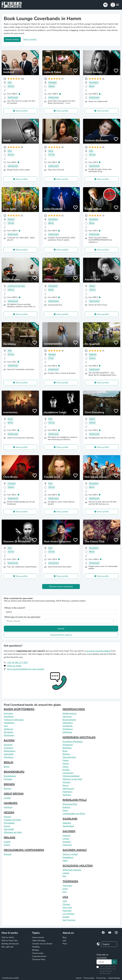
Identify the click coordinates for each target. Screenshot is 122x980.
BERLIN (8, 762)
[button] (115, 5)
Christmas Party (39, 959)
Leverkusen (68, 773)
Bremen (8, 789)
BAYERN (9, 740)
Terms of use (101, 978)
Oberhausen (68, 789)
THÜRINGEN (70, 881)
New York (67, 907)
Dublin (7, 845)
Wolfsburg (68, 729)
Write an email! (14, 666)
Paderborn (67, 792)
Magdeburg (68, 857)
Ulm (6, 726)
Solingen (67, 795)
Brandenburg (10, 776)
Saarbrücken (68, 826)
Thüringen (67, 886)
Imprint (79, 978)
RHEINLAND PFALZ (75, 800)
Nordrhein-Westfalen (73, 742)
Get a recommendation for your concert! (26, 669)
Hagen (66, 760)
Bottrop (66, 754)
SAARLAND (70, 819)
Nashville (67, 911)
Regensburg (10, 751)
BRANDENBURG (14, 772)
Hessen (7, 817)
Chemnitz (67, 845)
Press (65, 944)
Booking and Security (10, 944)
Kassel (7, 826)
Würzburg (8, 757)
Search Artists (12, 40)
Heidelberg (9, 723)
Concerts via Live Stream (42, 944)
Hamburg (8, 807)
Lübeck (66, 873)
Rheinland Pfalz (70, 804)
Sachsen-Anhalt (70, 854)
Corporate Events (39, 956)
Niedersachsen (70, 713)
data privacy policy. (106, 972)
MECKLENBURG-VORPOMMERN (24, 850)
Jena (65, 892)
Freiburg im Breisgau (14, 720)
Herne (66, 767)
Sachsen (66, 835)
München (8, 745)
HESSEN (9, 812)
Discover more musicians (61, 587)
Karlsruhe (8, 713)
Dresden (67, 842)
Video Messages (39, 941)
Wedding (36, 947)
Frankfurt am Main (12, 820)
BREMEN (9, 784)
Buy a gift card (7, 947)
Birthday (36, 950)
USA (65, 897)
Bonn (65, 751)
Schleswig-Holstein (72, 870)
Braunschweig (69, 720)
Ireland (7, 842)
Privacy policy (89, 978)
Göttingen (67, 732)
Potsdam (8, 779)
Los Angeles (69, 914)
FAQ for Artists (8, 937)
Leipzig (66, 839)
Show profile (22, 111)
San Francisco (69, 920)
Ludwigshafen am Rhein (74, 814)
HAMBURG (11, 803)
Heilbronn (8, 729)
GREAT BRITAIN (14, 794)
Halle (65, 861)
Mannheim (9, 717)
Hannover (67, 717)
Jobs (64, 941)
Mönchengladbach (71, 776)
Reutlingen (9, 735)
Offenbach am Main (13, 832)
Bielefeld (67, 748)
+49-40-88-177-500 (17, 663)
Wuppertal (68, 745)
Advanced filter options (61, 635)
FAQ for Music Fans (10, 941)
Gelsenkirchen (69, 757)
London (7, 798)
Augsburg (8, 748)
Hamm (66, 763)
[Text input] (104, 962)
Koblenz (66, 807)
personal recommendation (98, 651)
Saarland (67, 823)
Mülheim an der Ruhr (72, 779)
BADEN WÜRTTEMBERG (19, 709)
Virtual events (38, 953)
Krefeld (66, 770)
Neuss (66, 785)
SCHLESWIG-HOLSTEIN (78, 866)
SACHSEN (69, 831)
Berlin (7, 767)
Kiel (64, 876)
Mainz (65, 810)
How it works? (30, 39)
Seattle (66, 917)
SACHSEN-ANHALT (75, 850)
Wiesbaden (9, 823)
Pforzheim (9, 732)
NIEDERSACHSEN (74, 709)
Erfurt (65, 889)
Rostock (8, 854)
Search (61, 629)
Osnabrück (68, 726)
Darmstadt (9, 829)
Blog (64, 937)
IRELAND (10, 838)
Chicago (66, 904)
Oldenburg (68, 723)
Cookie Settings (114, 978)
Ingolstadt (9, 754)
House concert (38, 937)
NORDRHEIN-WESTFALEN (79, 737)
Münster (67, 782)
